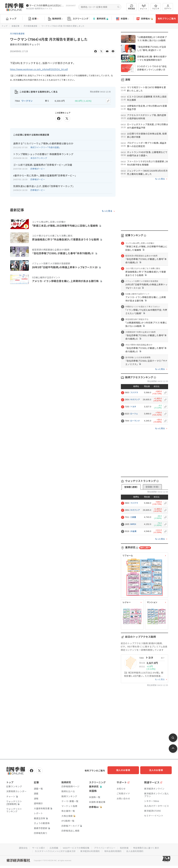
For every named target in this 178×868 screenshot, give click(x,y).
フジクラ (134, 393)
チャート (144, 7)
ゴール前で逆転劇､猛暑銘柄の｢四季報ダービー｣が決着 (43, 164)
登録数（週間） (131, 487)
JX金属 (133, 531)
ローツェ (134, 414)
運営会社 (21, 847)
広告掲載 (53, 847)
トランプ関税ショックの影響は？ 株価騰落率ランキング (43, 154)
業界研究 (100, 19)
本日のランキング (39, 158)
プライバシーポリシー (105, 847)
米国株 (123, 19)
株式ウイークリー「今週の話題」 (45, 147)
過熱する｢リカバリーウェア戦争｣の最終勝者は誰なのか (43, 143)
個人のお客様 (126, 770)
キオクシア (135, 400)
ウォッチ (156, 7)
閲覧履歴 (132, 7)
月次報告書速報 (30, 26)
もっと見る (107, 210)
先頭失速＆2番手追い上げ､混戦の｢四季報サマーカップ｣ (43, 186)
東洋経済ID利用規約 (90, 850)
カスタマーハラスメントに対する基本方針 (54, 850)
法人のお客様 (158, 770)
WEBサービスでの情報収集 (76, 847)
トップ (11, 19)
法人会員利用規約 (136, 850)
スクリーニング (78, 19)
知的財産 (125, 847)
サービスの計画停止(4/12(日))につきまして (47, 5)
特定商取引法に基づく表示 (148, 847)
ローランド (135, 421)
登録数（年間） (152, 487)
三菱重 (133, 517)
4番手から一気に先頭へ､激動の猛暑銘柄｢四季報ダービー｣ (45, 175)
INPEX (133, 524)
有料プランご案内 (167, 19)
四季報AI (145, 19)
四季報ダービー (38, 168)
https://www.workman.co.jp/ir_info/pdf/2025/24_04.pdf (41, 69)
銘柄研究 (55, 19)
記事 (33, 19)
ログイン (168, 7)
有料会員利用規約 (114, 850)
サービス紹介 (37, 847)
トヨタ (133, 407)
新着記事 (16, 26)
